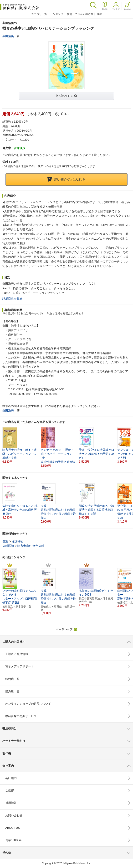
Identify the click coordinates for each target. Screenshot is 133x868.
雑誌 (99, 14)
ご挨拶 (10, 790)
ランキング (57, 14)
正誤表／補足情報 (17, 654)
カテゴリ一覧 (39, 14)
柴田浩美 (8, 36)
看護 (5, 541)
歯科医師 (8, 546)
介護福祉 (17, 541)
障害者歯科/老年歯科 (31, 546)
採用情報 (11, 803)
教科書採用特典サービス (21, 716)
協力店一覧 (12, 691)
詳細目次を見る (12, 299)
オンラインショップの (28, 704)
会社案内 (11, 778)
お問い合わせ (14, 815)
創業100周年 (13, 840)
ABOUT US (13, 828)
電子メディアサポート (20, 666)
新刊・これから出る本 (80, 14)
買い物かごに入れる (66, 179)
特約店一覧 (12, 679)
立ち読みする (64, 96)
